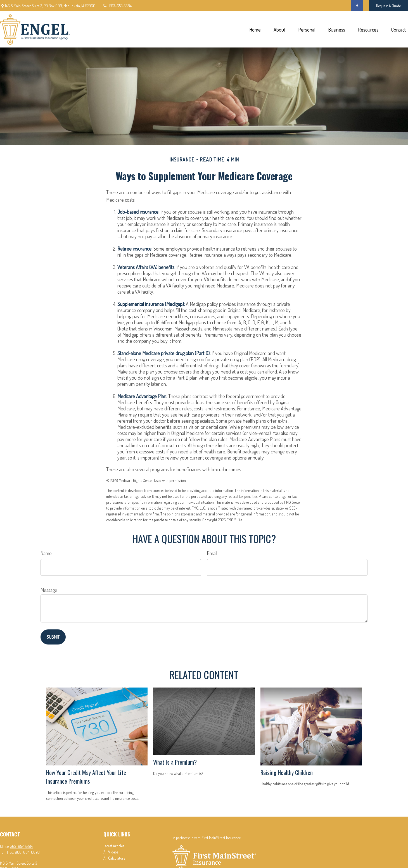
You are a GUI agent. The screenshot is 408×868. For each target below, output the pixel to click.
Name (46, 553)
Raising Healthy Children (287, 772)
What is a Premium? (175, 762)
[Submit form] (53, 637)
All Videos (111, 852)
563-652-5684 (117, 6)
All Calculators (114, 858)
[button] (255, 29)
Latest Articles (114, 846)
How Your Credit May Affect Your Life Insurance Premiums (86, 777)
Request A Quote (388, 6)
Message (49, 590)
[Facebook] (357, 6)
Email (212, 553)
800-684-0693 (27, 852)
